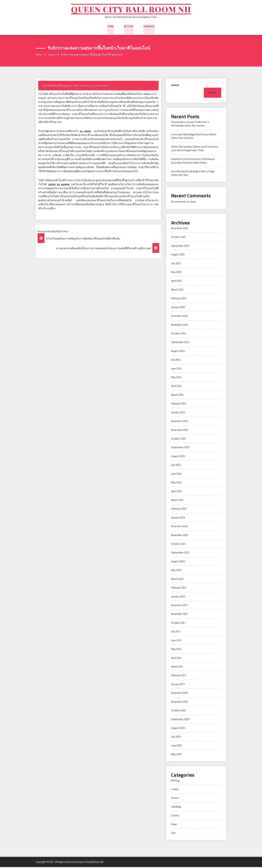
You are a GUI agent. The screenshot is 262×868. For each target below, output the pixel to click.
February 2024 (179, 404)
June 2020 (176, 746)
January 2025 (178, 308)
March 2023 (177, 501)
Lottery (175, 816)
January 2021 (178, 685)
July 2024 (176, 361)
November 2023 (180, 431)
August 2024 (178, 352)
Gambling (149, 27)
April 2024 (176, 387)
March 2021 (177, 668)
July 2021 (176, 632)
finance (175, 799)
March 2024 (177, 396)
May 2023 (176, 483)
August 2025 (178, 255)
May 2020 (176, 755)
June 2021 (176, 641)
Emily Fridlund (51, 86)
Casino (86, 86)
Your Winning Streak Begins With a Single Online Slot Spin (193, 174)
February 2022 (179, 589)
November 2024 (180, 326)
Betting (129, 27)
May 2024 (176, 378)
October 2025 (178, 238)
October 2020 (178, 711)
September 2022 (180, 553)
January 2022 (178, 597)
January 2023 (178, 518)
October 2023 (178, 440)
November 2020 (180, 703)
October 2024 (178, 334)
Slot (173, 834)
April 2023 (176, 492)
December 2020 (179, 694)
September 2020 (180, 720)
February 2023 (179, 510)
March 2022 (177, 580)
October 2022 (178, 545)
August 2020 (178, 729)
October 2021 (178, 624)
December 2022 (179, 527)
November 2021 (180, 615)
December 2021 (179, 606)
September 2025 (180, 247)
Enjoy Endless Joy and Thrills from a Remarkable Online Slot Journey (190, 125)
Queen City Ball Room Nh (131, 10)
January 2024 (178, 413)
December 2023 (179, 422)
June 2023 (176, 475)
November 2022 (180, 536)
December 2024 (179, 317)
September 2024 (180, 343)
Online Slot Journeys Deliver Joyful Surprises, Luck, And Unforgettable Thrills (195, 149)
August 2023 (178, 457)
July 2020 (176, 738)
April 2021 (176, 659)
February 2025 (179, 299)
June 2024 (176, 369)
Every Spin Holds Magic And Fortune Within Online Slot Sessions (194, 137)
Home (111, 27)
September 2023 (180, 448)
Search (175, 86)
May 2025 (176, 273)
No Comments (102, 86)
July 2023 (176, 466)
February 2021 (179, 676)
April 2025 (176, 282)
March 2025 (177, 290)
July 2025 (176, 264)
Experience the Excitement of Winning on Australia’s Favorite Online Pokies (193, 162)
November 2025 (180, 229)
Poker (174, 825)
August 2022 (178, 562)
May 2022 (176, 571)
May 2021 (176, 650)
